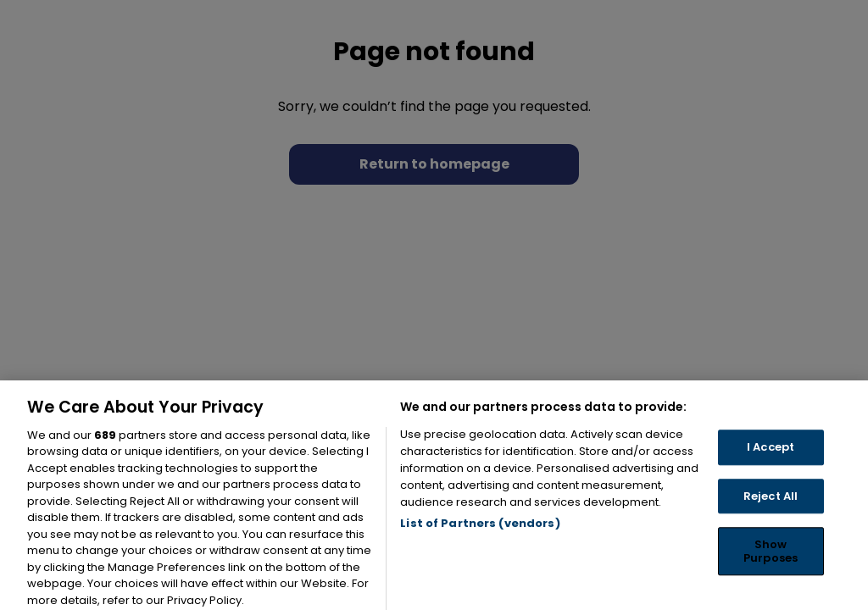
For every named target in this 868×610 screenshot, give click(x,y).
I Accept (771, 460)
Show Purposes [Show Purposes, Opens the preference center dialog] (771, 565)
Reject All (771, 509)
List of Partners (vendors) (480, 536)
